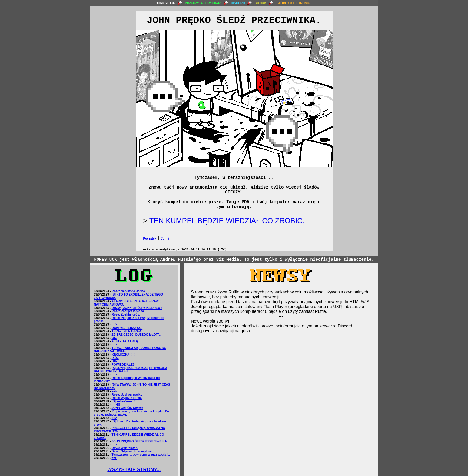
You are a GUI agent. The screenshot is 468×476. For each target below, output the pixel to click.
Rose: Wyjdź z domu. (127, 398)
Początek (150, 238)
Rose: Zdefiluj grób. (126, 315)
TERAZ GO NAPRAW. (127, 331)
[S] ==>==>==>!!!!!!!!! (126, 401)
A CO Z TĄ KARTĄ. (125, 341)
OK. (114, 338)
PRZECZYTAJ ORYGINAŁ (203, 3)
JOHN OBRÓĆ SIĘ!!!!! (127, 408)
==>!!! (116, 405)
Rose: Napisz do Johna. (129, 291)
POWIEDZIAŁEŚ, (123, 365)
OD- (114, 361)
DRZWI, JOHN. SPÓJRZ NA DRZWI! (137, 308)
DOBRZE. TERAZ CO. (127, 328)
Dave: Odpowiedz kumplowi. (132, 451)
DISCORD (238, 3)
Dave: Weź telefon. (125, 448)
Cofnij (165, 238)
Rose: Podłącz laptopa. (128, 311)
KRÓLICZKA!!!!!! (123, 355)
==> (114, 325)
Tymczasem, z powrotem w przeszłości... (141, 455)
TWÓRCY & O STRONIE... (294, 3)
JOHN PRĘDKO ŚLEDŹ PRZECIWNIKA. (139, 441)
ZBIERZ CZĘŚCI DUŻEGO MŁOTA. (136, 335)
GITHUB (260, 3)
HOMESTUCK (165, 3)
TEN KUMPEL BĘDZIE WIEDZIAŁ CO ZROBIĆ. (227, 221)
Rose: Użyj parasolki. (127, 395)
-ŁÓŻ (115, 358)
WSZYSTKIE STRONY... (134, 469)
